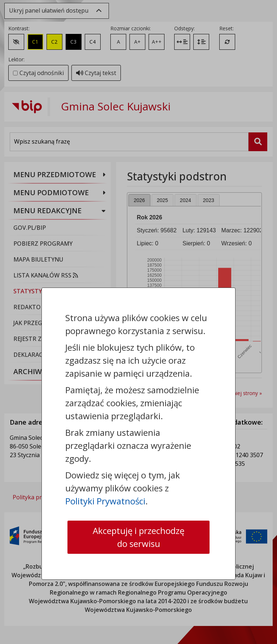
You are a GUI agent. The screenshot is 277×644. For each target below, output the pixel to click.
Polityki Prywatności (105, 501)
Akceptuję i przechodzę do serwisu (138, 537)
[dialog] (138, 322)
